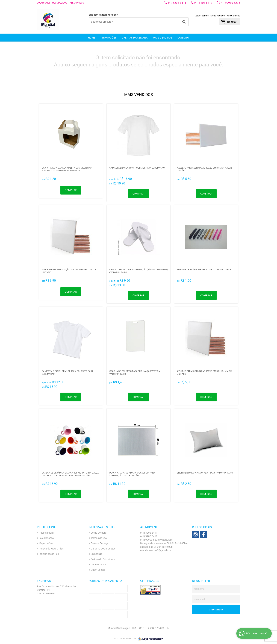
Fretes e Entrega (100, 543)
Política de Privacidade (103, 559)
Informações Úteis (102, 527)
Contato (183, 38)
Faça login (113, 15)
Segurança (97, 554)
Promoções (109, 38)
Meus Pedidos (60, 3)
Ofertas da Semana (135, 38)
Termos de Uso (99, 538)
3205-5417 (203, 3)
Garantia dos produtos (103, 549)
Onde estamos (99, 564)
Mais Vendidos (163, 38)
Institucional (47, 527)
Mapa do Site (46, 543)
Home (92, 38)
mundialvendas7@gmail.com (156, 550)
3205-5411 (177, 3)
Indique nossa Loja (49, 554)
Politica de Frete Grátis (51, 549)
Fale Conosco (76, 3)
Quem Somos (44, 3)
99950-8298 (230, 3)
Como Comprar (99, 533)
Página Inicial (46, 533)
